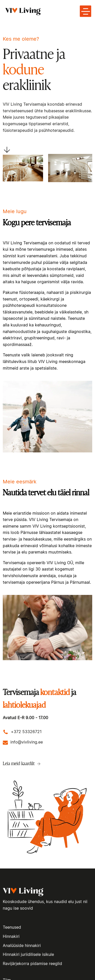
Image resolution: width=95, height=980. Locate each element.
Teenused (12, 927)
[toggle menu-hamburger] (86, 11)
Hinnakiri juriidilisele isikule (28, 955)
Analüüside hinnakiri (22, 946)
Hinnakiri (11, 937)
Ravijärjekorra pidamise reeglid (32, 964)
